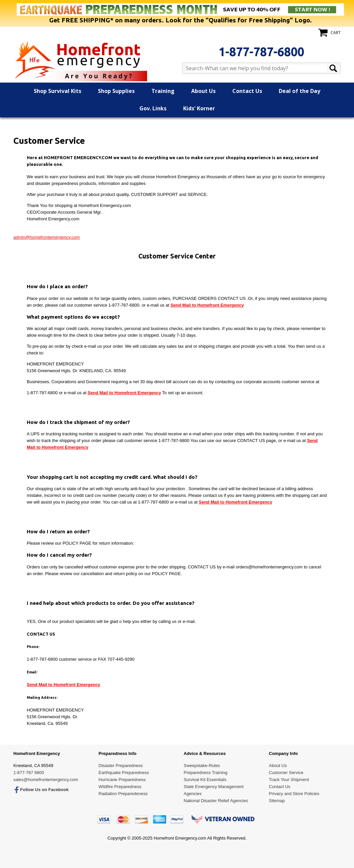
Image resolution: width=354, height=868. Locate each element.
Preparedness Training (206, 773)
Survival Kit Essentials (205, 780)
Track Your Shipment (289, 780)
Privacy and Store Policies (294, 794)
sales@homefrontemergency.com (46, 780)
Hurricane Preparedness (122, 780)
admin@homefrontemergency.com (47, 237)
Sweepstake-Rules (202, 766)
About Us (203, 91)
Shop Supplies (116, 91)
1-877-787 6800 (29, 773)
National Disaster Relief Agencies (216, 801)
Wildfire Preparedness (120, 787)
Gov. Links (153, 108)
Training (163, 91)
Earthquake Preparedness (124, 773)
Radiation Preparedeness (123, 794)
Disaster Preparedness (121, 766)
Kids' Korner (199, 108)
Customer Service (286, 773)
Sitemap (277, 801)
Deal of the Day (300, 91)
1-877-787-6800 (261, 52)
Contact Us (247, 91)
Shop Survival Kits (57, 91)
